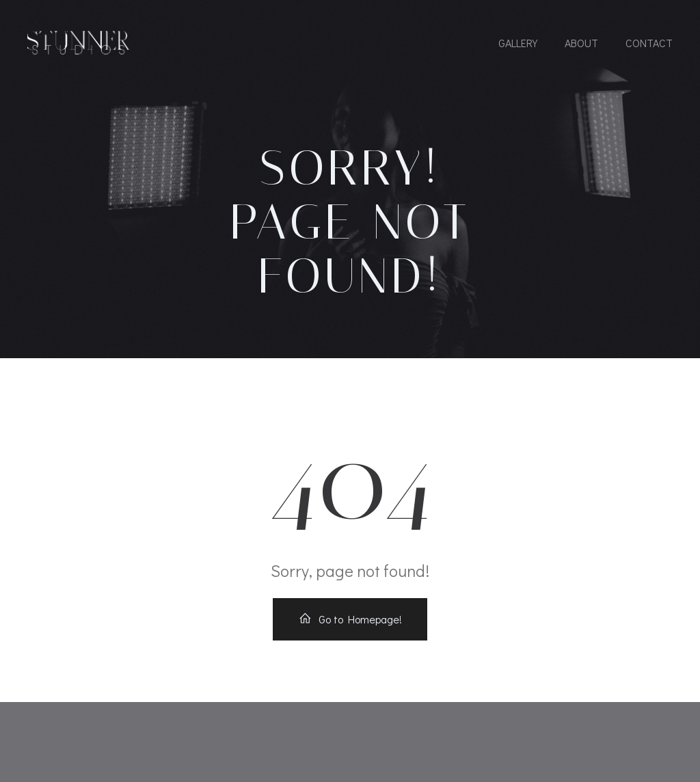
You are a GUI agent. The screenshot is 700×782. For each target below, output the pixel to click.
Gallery (518, 43)
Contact (649, 43)
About (581, 43)
